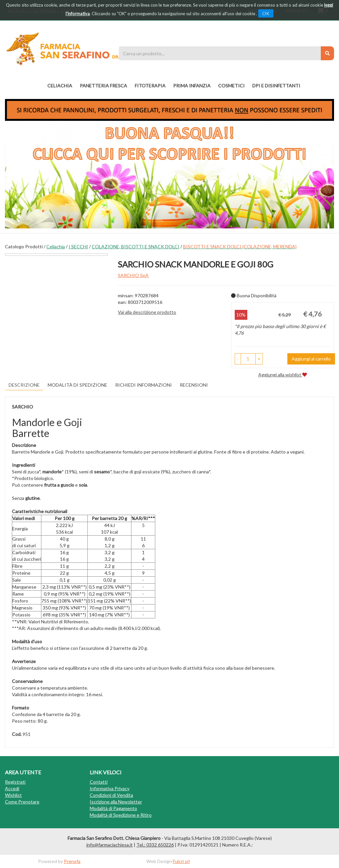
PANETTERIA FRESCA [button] (103, 86)
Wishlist (13, 795)
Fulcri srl (181, 861)
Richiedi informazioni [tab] (144, 385)
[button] (238, 359)
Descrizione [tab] (24, 385)
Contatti (99, 782)
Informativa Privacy (110, 788)
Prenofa (72, 861)
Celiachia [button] (60, 86)
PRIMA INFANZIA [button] (192, 86)
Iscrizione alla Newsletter (116, 802)
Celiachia (56, 246)
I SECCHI (78, 246)
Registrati (15, 782)
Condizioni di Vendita (111, 795)
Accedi (12, 788)
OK (266, 13)
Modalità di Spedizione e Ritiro (121, 815)
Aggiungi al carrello (311, 359)
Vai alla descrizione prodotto (147, 312)
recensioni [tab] (194, 385)
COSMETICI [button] (231, 86)
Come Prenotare (22, 802)
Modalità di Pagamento (113, 808)
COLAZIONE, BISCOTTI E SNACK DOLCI (136, 246)
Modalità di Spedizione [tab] (77, 385)
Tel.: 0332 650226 (155, 845)
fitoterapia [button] (150, 86)
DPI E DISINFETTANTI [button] (276, 86)
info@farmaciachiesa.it (110, 845)
